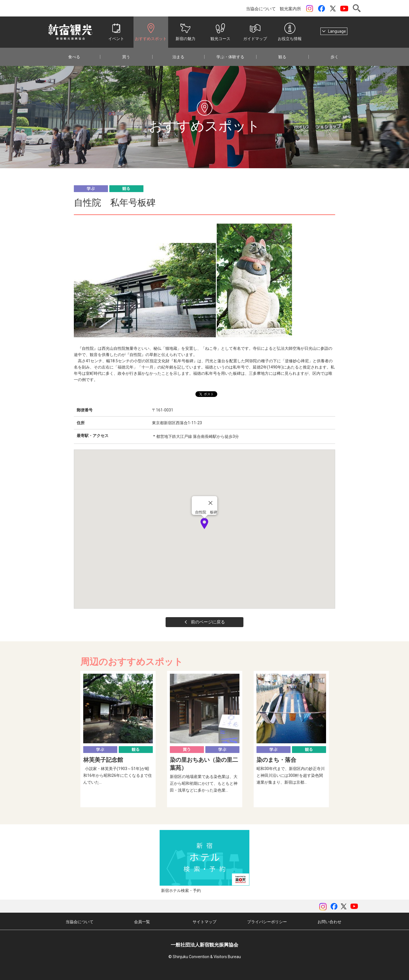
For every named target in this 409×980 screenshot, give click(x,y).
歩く (335, 57)
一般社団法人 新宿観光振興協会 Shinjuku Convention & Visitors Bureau (70, 32)
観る (282, 57)
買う (126, 57)
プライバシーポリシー (267, 922)
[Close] (210, 503)
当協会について (261, 9)
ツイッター (333, 9)
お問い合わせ (329, 922)
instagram (310, 9)
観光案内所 (290, 9)
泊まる (178, 57)
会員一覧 (142, 922)
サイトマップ (204, 922)
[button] (204, 524)
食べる (74, 57)
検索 (357, 8)
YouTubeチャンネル (344, 9)
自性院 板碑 (206, 512)
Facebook (322, 9)
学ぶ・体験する (230, 57)
